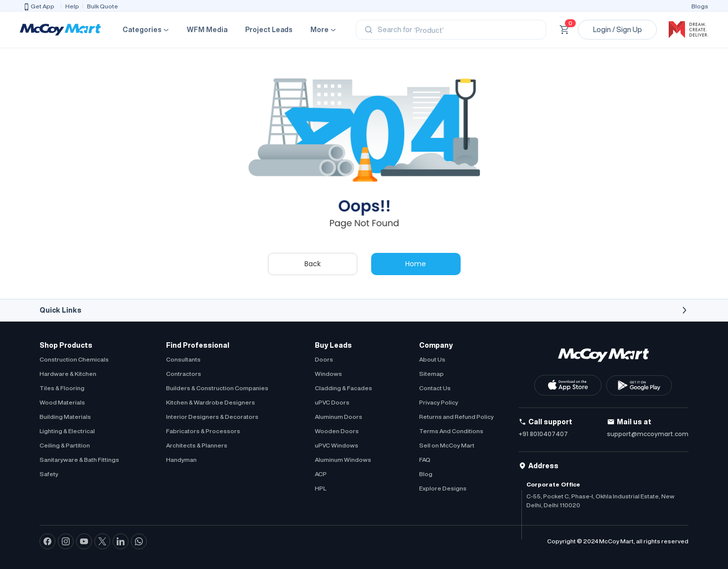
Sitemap (431, 374)
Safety (49, 474)
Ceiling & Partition (65, 445)
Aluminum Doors (339, 417)
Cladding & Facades (343, 388)
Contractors (184, 374)
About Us (432, 359)
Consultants (183, 359)
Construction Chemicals (74, 359)
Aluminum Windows (343, 460)
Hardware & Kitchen (68, 374)
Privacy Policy (439, 402)
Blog (426, 474)
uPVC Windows (337, 445)
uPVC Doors (332, 402)
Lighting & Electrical (67, 431)
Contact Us (435, 388)
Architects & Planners (197, 445)
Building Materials (65, 417)
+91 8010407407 (543, 434)
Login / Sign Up (618, 30)
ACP (321, 474)
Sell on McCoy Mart (447, 445)
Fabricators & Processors (203, 431)
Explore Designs (443, 488)
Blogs (700, 6)
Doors (324, 359)
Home (416, 264)
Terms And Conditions (451, 431)
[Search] (451, 30)
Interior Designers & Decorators (212, 417)
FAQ (425, 460)
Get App (39, 7)
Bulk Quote (103, 6)
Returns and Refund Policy (456, 417)
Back (313, 264)
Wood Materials (62, 402)
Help (72, 6)
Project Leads (269, 30)
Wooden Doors (337, 431)
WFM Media (207, 30)
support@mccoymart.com (648, 434)
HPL (321, 488)
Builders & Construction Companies (217, 388)
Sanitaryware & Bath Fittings (79, 460)
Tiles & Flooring (62, 388)
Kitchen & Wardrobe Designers (211, 402)
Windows (328, 374)
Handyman (181, 460)
